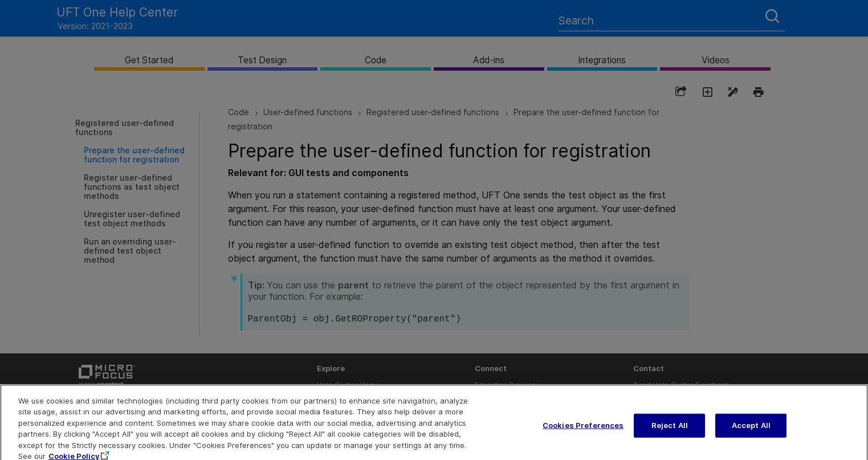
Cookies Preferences (583, 431)
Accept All (751, 431)
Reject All (670, 431)
